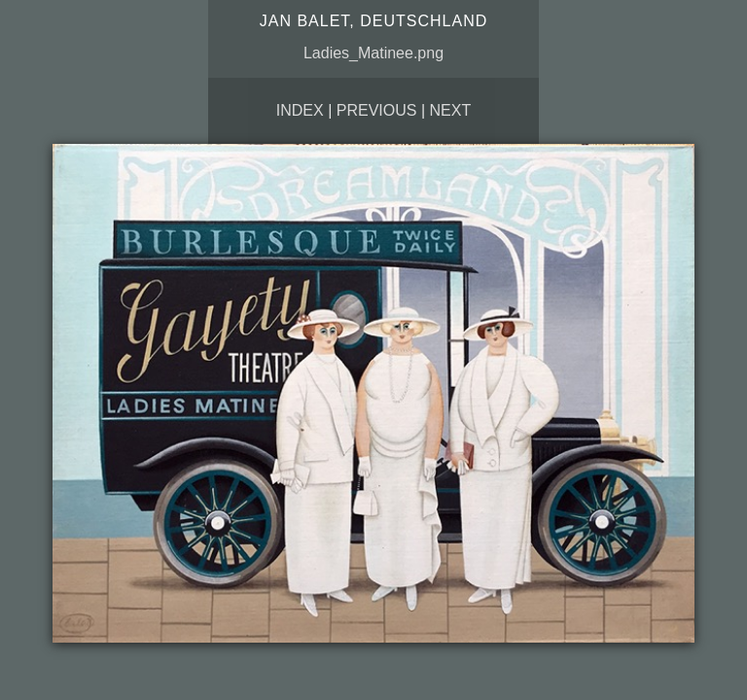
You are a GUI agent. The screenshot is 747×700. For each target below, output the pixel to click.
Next (451, 110)
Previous (377, 110)
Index (300, 110)
